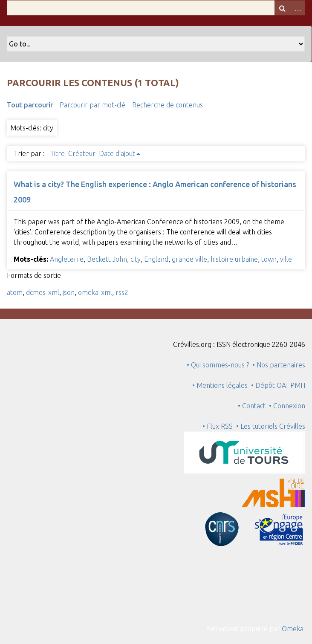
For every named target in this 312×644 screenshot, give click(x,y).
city (136, 259)
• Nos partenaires (279, 365)
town (269, 259)
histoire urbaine (234, 259)
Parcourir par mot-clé (92, 105)
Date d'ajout (117, 153)
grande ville (189, 259)
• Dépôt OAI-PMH (278, 385)
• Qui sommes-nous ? (218, 365)
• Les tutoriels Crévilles (271, 426)
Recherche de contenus (168, 105)
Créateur (82, 153)
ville (286, 259)
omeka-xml (95, 292)
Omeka (293, 629)
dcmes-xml (43, 292)
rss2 (122, 292)
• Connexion (287, 406)
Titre (57, 153)
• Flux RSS (218, 426)
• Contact (253, 406)
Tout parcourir (30, 105)
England (156, 259)
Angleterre (67, 259)
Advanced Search (298, 8)
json (69, 292)
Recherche (282, 8)
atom (15, 292)
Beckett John (107, 259)
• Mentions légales (220, 385)
